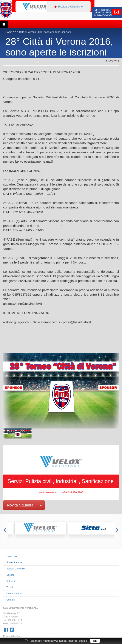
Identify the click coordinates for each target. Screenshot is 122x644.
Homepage (12, 556)
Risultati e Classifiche (69, 7)
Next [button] (118, 530)
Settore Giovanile (15, 569)
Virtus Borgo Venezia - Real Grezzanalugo (103, 13)
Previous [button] (4, 530)
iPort (19, 636)
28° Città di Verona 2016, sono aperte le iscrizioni (43, 32)
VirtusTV (11, 581)
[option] (34, 6)
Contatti (11, 600)
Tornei (10, 587)
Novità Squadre (20, 505)
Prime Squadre (14, 562)
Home (9, 32)
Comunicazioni (14, 593)
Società (10, 575)
